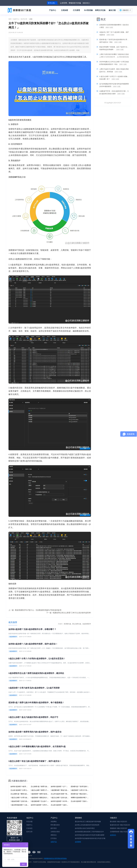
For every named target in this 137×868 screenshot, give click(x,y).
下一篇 (69, 613)
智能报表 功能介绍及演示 (119, 828)
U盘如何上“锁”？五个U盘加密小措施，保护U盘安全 (114, 34)
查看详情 (86, 3)
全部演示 (113, 835)
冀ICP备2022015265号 (36, 859)
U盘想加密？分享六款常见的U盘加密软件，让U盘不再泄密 (34, 688)
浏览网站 (54, 821)
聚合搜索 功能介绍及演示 (119, 821)
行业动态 (29, 828)
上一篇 (35, 610)
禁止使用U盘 (77, 624)
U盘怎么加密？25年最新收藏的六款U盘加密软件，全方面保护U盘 (37, 747)
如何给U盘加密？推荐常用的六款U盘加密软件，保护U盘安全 (35, 732)
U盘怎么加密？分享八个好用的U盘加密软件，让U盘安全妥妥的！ (37, 659)
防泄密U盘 (68, 624)
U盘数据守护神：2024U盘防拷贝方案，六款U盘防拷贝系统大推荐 (114, 92)
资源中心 (29, 825)
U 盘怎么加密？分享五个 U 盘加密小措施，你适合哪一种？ (114, 78)
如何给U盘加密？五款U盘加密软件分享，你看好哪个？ (32, 629)
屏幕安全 (54, 835)
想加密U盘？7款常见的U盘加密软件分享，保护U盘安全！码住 (114, 41)
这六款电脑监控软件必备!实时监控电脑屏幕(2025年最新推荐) (114, 85)
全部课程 (78, 842)
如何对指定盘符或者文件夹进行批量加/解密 (90, 835)
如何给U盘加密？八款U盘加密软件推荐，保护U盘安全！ (33, 644)
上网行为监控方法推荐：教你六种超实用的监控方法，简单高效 (114, 70)
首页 (10, 19)
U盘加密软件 (87, 624)
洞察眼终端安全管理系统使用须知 (55, 858)
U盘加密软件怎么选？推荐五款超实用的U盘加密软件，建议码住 (36, 673)
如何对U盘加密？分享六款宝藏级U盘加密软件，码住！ (49, 805)
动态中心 (16, 19)
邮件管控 (54, 828)
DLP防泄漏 (88, 10)
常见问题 (29, 821)
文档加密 (64, 10)
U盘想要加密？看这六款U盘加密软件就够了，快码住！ (69, 790)
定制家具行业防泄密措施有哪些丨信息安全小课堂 (114, 26)
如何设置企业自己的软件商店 (85, 828)
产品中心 (53, 10)
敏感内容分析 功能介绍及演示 (120, 825)
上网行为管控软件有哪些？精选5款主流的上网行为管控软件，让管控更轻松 (114, 56)
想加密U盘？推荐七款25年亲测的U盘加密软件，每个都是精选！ (36, 703)
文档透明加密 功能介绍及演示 (120, 832)
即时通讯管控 (55, 825)
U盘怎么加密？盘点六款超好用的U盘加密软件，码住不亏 (33, 717)
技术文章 (24, 19)
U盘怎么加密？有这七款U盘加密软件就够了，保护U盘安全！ (35, 761)
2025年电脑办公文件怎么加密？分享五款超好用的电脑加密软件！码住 (114, 63)
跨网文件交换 (100, 10)
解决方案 (112, 10)
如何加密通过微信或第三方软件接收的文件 (89, 832)
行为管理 (76, 10)
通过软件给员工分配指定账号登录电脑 (88, 821)
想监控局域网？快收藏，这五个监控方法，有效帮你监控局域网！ (114, 48)
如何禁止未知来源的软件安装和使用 (87, 825)
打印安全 (54, 838)
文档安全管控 (55, 832)
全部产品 (54, 842)
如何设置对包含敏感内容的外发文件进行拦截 (90, 838)
